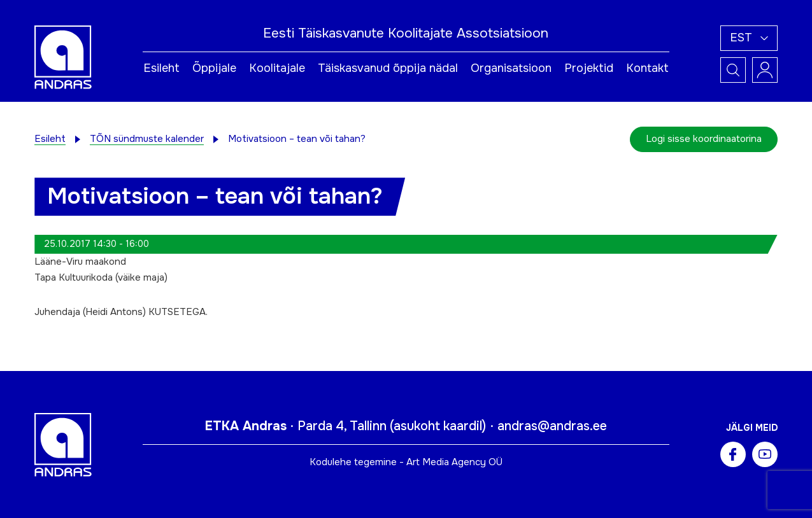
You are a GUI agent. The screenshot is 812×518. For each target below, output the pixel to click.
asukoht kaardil (438, 426)
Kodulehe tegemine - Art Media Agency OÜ (406, 462)
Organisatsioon (511, 68)
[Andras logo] (63, 57)
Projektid (589, 68)
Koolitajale (277, 68)
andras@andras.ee (552, 426)
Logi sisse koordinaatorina (704, 139)
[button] (749, 38)
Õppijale (214, 68)
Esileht (161, 68)
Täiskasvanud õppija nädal (388, 68)
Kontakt (647, 68)
